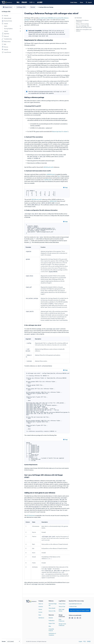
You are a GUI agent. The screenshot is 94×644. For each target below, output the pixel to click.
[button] (20, 26)
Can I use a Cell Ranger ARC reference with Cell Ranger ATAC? (84, 27)
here (59, 176)
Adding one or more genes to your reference (84, 30)
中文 (85, 641)
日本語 (89, 641)
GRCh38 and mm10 (48, 167)
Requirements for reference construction (82, 21)
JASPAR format (51, 174)
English (80, 641)
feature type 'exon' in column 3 (60, 131)
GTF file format (31, 515)
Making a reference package (82, 24)
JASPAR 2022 (47, 180)
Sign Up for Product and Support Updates (80, 610)
